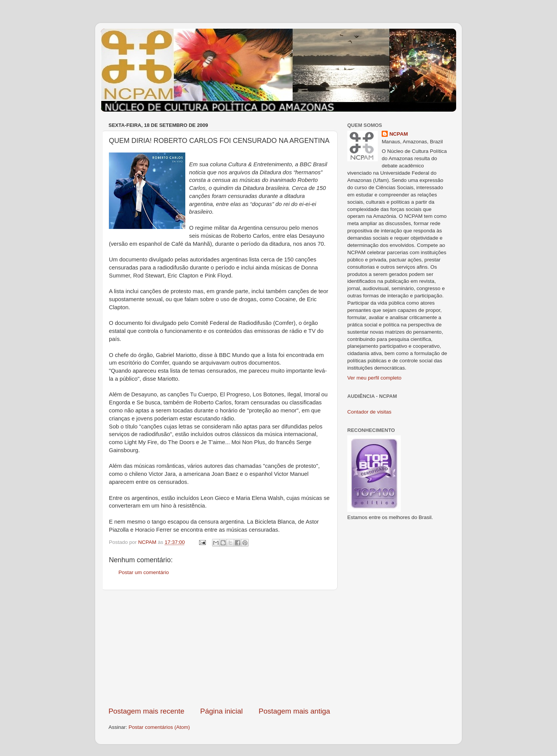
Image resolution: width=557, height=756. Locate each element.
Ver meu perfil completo (374, 378)
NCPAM (399, 134)
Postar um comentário (144, 572)
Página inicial (221, 711)
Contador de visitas (369, 412)
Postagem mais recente (146, 711)
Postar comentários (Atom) (159, 727)
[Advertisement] (219, 648)
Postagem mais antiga (294, 711)
